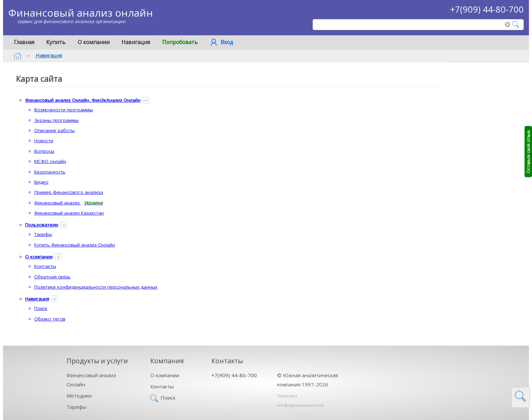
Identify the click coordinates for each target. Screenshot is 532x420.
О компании (94, 42)
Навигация (136, 42)
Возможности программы (64, 110)
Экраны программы (56, 120)
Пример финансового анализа (69, 192)
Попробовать (180, 42)
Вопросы (44, 151)
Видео (41, 182)
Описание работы (54, 130)
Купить (56, 42)
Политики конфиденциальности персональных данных (96, 287)
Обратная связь (52, 277)
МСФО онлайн (50, 161)
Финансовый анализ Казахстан (69, 213)
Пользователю (42, 225)
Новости (44, 141)
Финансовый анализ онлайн (81, 13)
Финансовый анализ (70, 203)
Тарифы (43, 234)
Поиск (41, 308)
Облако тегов (50, 319)
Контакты (45, 266)
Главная (24, 42)
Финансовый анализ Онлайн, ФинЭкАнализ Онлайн (83, 100)
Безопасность (50, 172)
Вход (227, 42)
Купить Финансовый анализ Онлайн (75, 245)
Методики (79, 396)
